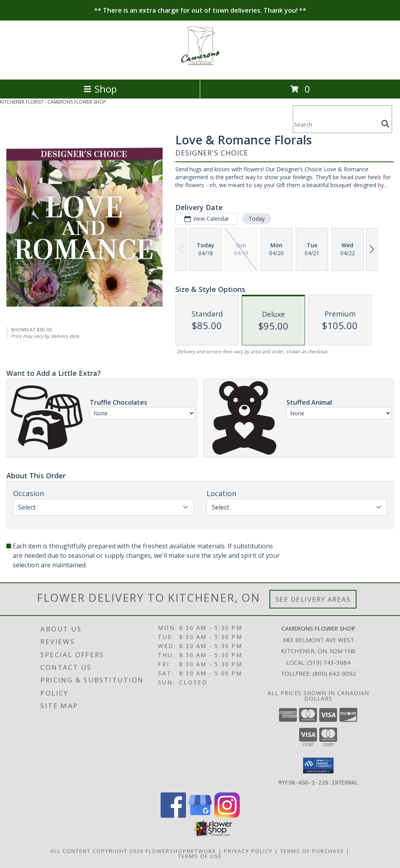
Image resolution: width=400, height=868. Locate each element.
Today (257, 219)
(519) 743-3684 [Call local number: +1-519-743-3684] (329, 662)
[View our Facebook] (173, 815)
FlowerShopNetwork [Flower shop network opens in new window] (181, 851)
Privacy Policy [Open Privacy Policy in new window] (248, 851)
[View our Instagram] (227, 815)
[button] (318, 766)
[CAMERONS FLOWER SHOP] (200, 68)
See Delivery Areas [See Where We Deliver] (313, 599)
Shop (100, 89)
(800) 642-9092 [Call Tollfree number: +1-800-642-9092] (334, 673)
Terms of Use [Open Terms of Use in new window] (200, 856)
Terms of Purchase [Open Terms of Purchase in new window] (312, 851)
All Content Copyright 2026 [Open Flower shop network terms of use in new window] (97, 851)
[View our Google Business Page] (200, 815)
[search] (385, 124)
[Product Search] (336, 124)
